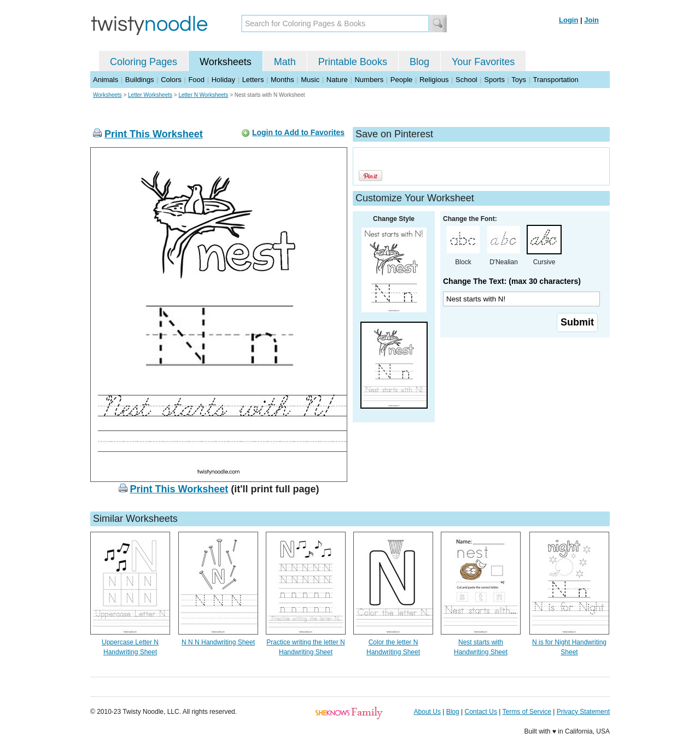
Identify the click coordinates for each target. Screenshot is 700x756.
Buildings (140, 80)
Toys (519, 80)
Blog (419, 62)
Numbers (369, 80)
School (466, 80)
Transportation (555, 80)
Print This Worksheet (154, 134)
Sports (494, 80)
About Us (427, 712)
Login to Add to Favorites (298, 132)
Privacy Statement (583, 712)
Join (591, 20)
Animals (106, 80)
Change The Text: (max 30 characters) (512, 281)
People (401, 80)
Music (310, 80)
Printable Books (353, 62)
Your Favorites (483, 62)
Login (568, 20)
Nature (337, 80)
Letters (253, 80)
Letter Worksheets (150, 95)
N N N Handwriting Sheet (218, 642)
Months (282, 80)
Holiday (223, 80)
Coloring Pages (144, 62)
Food (196, 80)
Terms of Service (526, 712)
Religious (434, 80)
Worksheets (226, 62)
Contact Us (481, 712)
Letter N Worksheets (203, 95)
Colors (171, 80)
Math (285, 62)
